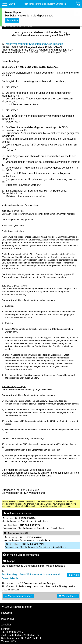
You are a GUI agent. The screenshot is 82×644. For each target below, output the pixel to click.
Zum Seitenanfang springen (17, 607)
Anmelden (6, 625)
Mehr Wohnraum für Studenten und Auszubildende (34, 44)
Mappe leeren (68, 596)
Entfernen (74, 575)
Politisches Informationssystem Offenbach (45, 4)
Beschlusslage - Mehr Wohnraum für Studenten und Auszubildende (31, 576)
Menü (12, 4)
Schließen (12, 20)
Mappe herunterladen (18, 596)
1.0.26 (13, 641)
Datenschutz (8, 619)
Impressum (7, 613)
